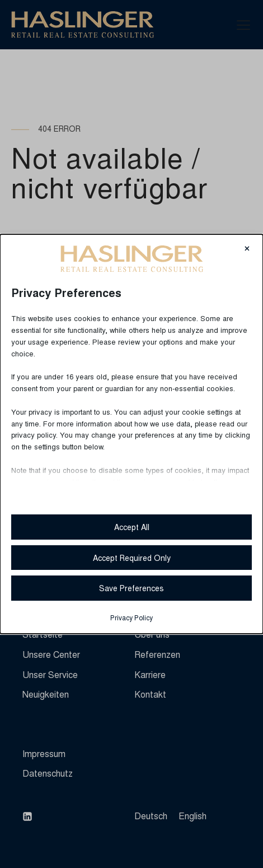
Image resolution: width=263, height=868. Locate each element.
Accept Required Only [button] (132, 558)
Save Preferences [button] (131, 588)
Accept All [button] (132, 527)
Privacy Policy (131, 617)
